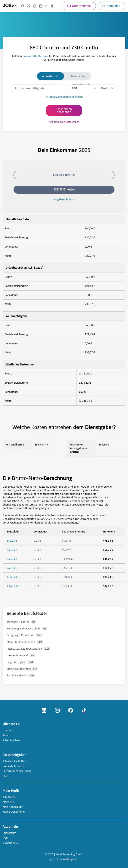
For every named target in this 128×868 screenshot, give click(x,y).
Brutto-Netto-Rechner (36, 56)
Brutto (105, 88)
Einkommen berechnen (64, 110)
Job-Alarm (9, 797)
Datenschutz (10, 843)
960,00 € (12, 568)
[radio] (50, 76)
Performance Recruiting (17, 771)
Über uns (8, 730)
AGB (5, 838)
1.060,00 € (13, 577)
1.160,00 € (13, 586)
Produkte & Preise (13, 766)
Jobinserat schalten (14, 761)
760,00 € (12, 559)
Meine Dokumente (14, 812)
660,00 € (12, 550)
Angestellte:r (50, 76)
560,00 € (12, 541)
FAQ (5, 776)
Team (6, 735)
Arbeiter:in (77, 76)
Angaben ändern (64, 199)
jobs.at (58, 854)
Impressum (9, 833)
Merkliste (8, 802)
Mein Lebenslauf (13, 807)
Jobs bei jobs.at (12, 740)
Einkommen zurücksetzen (64, 122)
